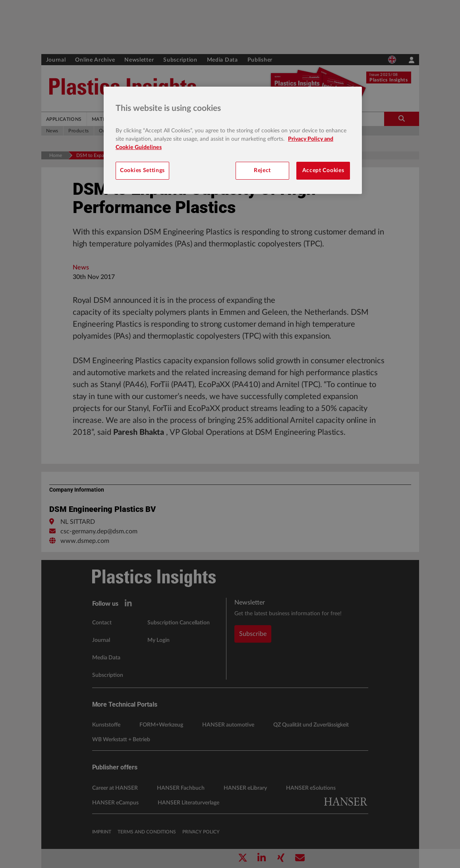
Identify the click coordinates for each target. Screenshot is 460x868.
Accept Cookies (323, 170)
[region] (233, 140)
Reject (262, 170)
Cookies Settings (142, 170)
